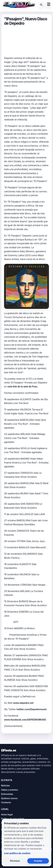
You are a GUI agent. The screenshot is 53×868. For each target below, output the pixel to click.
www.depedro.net (23, 703)
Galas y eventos (10, 790)
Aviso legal (7, 815)
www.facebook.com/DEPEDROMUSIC (25, 720)
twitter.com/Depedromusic (32, 709)
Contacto (6, 802)
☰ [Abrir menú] (48, 5)
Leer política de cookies (17, 853)
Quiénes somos (9, 798)
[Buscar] (41, 5)
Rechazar (15, 861)
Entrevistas (7, 794)
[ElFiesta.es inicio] (19, 5)
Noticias (6, 786)
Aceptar (38, 861)
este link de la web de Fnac (22, 387)
